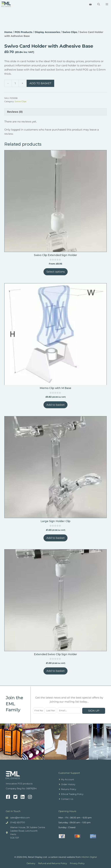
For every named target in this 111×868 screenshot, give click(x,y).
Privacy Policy (77, 863)
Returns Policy (69, 789)
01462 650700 (18, 822)
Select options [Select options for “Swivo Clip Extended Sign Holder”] (56, 272)
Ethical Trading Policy (72, 794)
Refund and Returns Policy (53, 863)
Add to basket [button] (55, 405)
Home (8, 32)
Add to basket (40, 83)
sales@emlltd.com (20, 818)
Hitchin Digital (89, 857)
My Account (67, 779)
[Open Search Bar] (99, 4)
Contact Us (67, 799)
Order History (68, 784)
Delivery (31, 863)
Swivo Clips (70, 32)
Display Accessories (47, 32)
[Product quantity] (15, 83)
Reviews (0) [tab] (15, 112)
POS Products (23, 32)
